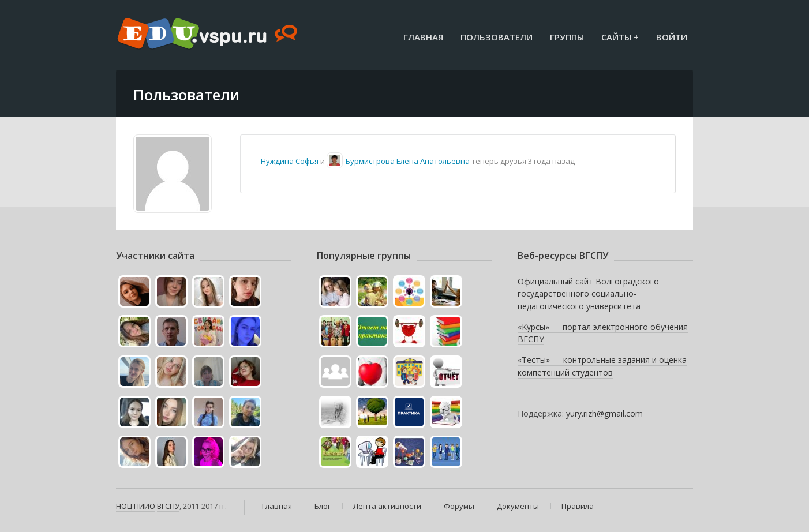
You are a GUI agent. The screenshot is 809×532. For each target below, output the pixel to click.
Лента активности (387, 506)
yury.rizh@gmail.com (604, 413)
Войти (672, 37)
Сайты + (620, 37)
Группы (567, 37)
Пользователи (497, 37)
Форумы (459, 506)
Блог (323, 506)
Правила (578, 506)
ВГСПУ (168, 506)
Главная (423, 37)
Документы (518, 506)
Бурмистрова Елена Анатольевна (408, 161)
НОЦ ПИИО (136, 506)
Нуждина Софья (290, 161)
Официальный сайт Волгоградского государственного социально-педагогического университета (588, 294)
